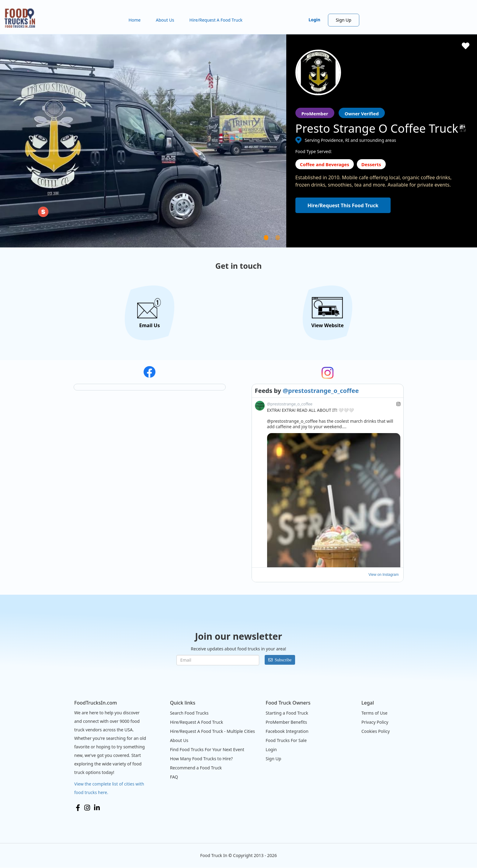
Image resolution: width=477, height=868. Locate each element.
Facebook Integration (287, 731)
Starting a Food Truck (287, 713)
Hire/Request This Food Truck (343, 205)
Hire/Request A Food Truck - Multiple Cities (212, 731)
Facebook (78, 808)
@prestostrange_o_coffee (321, 391)
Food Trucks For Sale (286, 740)
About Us (165, 20)
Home (134, 20)
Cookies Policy (376, 731)
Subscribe (283, 660)
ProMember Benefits (286, 722)
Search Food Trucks (189, 713)
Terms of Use (374, 713)
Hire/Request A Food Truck (216, 20)
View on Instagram (383, 575)
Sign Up (344, 20)
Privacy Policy (375, 722)
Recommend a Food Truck (196, 768)
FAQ (174, 777)
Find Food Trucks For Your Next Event (207, 749)
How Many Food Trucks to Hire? (201, 759)
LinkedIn (97, 808)
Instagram (87, 808)
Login (314, 20)
